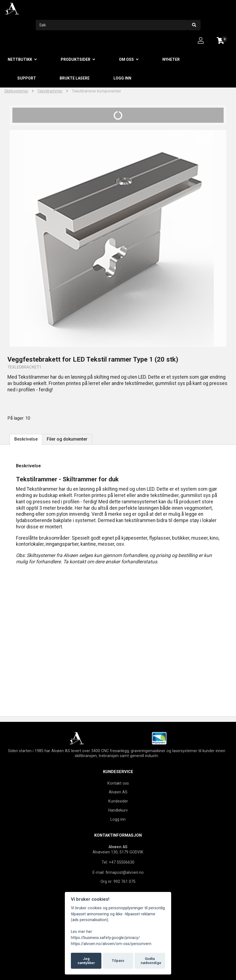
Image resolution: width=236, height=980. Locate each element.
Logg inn (122, 78)
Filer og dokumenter (67, 439)
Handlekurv (118, 810)
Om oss (126, 59)
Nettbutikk (20, 59)
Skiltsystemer (16, 91)
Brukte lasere (75, 78)
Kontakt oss (118, 783)
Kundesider (118, 801)
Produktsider (76, 59)
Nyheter (171, 59)
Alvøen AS (118, 792)
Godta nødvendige (151, 961)
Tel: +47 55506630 (118, 862)
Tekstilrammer (50, 91)
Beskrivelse (26, 439)
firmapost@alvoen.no (125, 872)
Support (27, 78)
